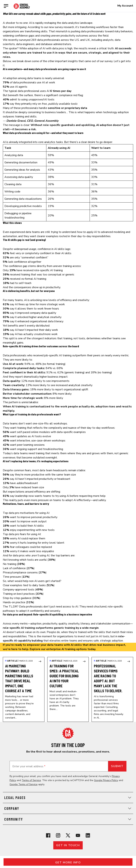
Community (68, 819)
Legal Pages (68, 798)
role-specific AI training (48, 270)
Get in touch (68, 845)
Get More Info (68, 863)
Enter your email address (29, 766)
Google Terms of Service (24, 784)
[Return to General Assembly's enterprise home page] (22, 6)
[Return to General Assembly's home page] (68, 733)
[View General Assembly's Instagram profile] (58, 835)
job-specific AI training (58, 355)
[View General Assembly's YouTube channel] (78, 835)
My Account (125, 6)
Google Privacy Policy (106, 780)
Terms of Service (31, 780)
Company (68, 808)
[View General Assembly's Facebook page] (48, 835)
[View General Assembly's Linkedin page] (88, 835)
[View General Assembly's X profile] (68, 835)
